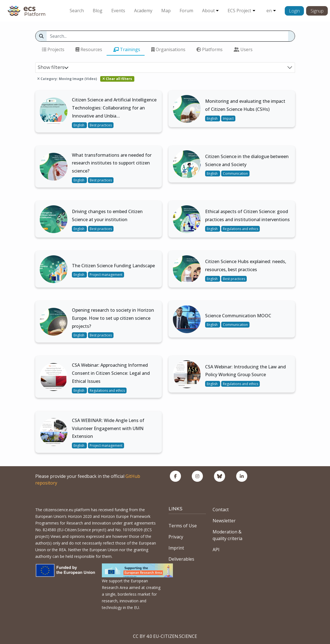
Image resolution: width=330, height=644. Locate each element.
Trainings (127, 49)
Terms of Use (183, 526)
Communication (235, 174)
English (79, 125)
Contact (221, 510)
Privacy (176, 537)
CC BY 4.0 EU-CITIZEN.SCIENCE (165, 636)
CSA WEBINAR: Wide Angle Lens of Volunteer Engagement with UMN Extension (108, 428)
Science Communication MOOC (238, 316)
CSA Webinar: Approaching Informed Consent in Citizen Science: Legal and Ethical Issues (111, 373)
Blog (98, 11)
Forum (186, 11)
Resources (89, 49)
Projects (53, 49)
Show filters (53, 67)
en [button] (269, 11)
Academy (143, 11)
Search (77, 11)
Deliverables (181, 559)
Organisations (168, 49)
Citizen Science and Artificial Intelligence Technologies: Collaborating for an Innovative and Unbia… (114, 108)
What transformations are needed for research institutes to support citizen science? (112, 163)
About (208, 11)
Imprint (176, 548)
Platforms (210, 49)
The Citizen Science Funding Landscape (113, 266)
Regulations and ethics (240, 229)
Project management (106, 275)
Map (166, 11)
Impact (228, 118)
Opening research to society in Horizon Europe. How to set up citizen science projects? (113, 318)
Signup (317, 11)
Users (243, 49)
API (216, 550)
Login (294, 11)
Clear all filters (117, 79)
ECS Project (239, 11)
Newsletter (224, 521)
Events (118, 11)
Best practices (101, 125)
